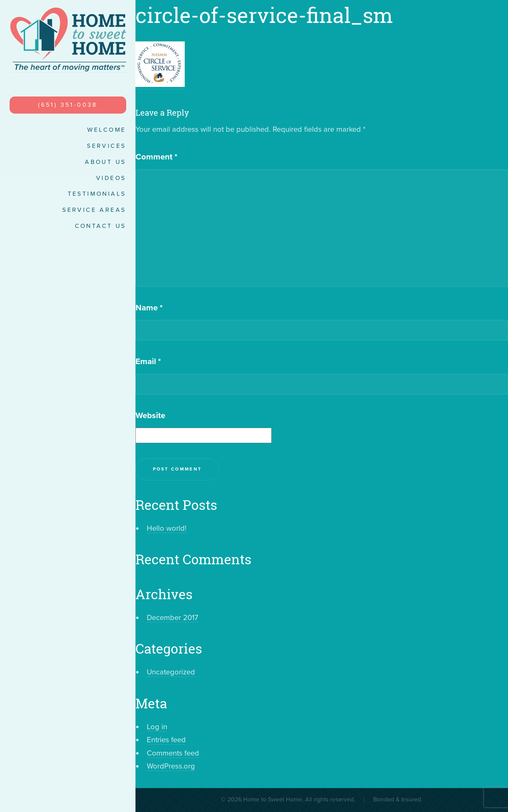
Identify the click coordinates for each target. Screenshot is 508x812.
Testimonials (97, 194)
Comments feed (173, 753)
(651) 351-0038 (68, 105)
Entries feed (166, 740)
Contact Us (101, 226)
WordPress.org (171, 766)
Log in (157, 727)
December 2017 (172, 618)
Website (150, 416)
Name (149, 308)
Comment (156, 157)
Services (106, 146)
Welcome (107, 130)
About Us (105, 162)
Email (148, 362)
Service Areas (94, 210)
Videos (111, 178)
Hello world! (167, 528)
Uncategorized (171, 672)
